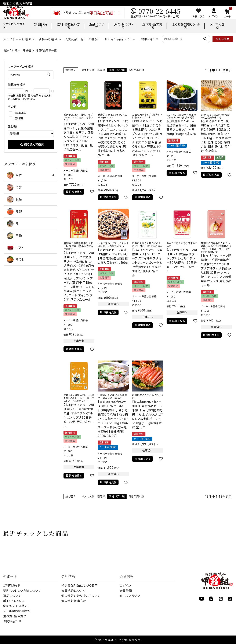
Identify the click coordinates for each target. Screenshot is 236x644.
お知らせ (94, 39)
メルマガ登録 (217, 26)
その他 (16, 260)
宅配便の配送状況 (16, 606)
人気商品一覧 (74, 39)
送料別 (19, 118)
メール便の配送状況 (17, 611)
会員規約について (73, 591)
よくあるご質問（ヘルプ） (186, 26)
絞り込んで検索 (31, 145)
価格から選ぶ (48, 39)
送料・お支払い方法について (22, 591)
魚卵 (14, 212)
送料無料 (20, 113)
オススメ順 (88, 70)
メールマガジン (130, 596)
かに (14, 175)
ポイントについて (123, 26)
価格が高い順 (136, 70)
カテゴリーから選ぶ (17, 39)
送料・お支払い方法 (68, 26)
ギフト (15, 248)
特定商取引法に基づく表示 (79, 586)
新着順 (101, 70)
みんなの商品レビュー (120, 39)
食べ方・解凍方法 (152, 26)
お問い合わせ (149, 39)
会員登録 (126, 591)
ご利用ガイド (41, 26)
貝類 (14, 199)
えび (14, 187)
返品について (97, 26)
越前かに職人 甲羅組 (18, 51)
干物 (14, 236)
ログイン (125, 586)
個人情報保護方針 (74, 601)
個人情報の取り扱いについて (81, 596)
